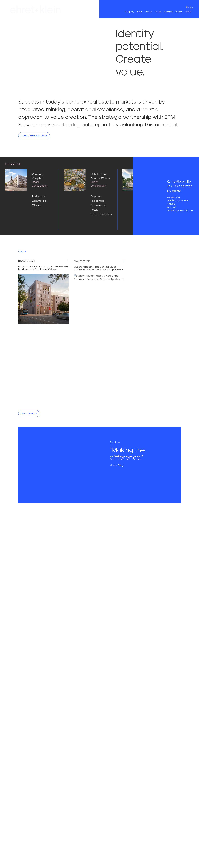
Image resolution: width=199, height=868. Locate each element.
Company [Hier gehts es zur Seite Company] (130, 12)
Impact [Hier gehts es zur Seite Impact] (179, 12)
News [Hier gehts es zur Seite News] (139, 12)
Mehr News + (29, 414)
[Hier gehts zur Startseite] (55, 9)
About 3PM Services (34, 136)
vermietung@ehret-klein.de (178, 202)
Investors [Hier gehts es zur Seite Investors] (168, 12)
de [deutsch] (188, 7)
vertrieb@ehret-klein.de (180, 211)
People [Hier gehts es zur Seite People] (158, 12)
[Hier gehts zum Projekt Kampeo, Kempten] (52, 190)
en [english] (191, 7)
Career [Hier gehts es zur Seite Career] (188, 12)
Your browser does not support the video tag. (50, 43)
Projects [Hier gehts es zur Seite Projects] (149, 12)
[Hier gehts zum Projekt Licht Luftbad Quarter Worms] (111, 194)
